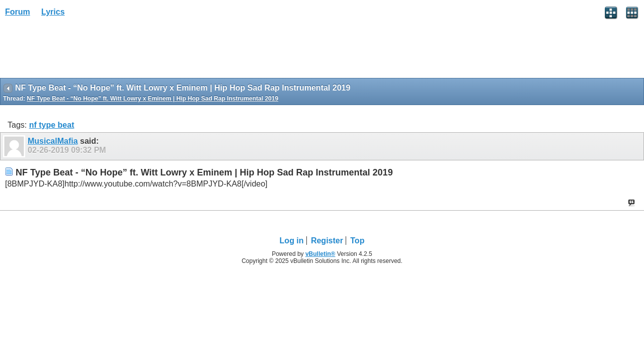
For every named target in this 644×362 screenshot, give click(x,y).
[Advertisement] (80, 51)
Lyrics (53, 12)
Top (357, 241)
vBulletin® (320, 254)
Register (327, 241)
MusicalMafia (53, 141)
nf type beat (52, 125)
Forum (18, 12)
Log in (292, 241)
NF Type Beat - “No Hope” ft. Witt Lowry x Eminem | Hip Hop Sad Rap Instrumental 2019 (152, 99)
